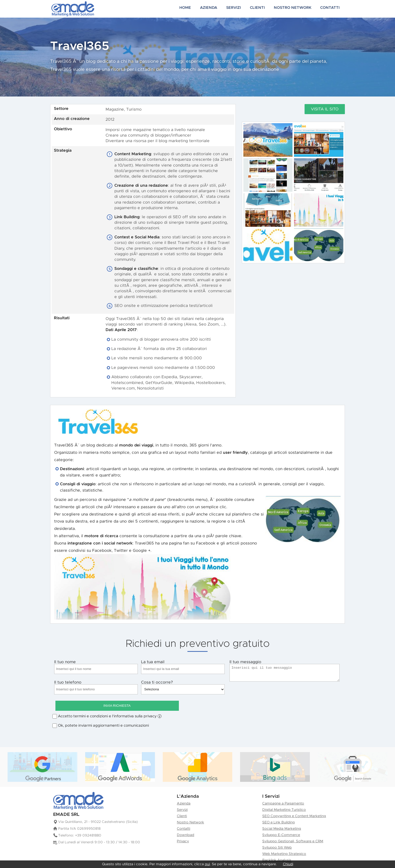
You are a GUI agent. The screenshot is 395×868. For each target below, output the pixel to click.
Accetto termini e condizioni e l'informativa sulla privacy (110, 703)
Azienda (219, 9)
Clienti (265, 9)
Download (186, 822)
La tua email (183, 667)
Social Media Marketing (282, 816)
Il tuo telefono (96, 687)
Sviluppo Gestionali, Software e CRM (293, 828)
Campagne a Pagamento (283, 791)
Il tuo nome (96, 667)
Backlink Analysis (277, 847)
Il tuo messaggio (285, 671)
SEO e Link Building (278, 810)
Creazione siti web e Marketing (73, 9)
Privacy (183, 828)
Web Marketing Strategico (284, 841)
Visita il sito (325, 109)
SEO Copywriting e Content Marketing (294, 803)
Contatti (332, 9)
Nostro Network (297, 9)
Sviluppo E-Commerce (281, 822)
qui (207, 864)
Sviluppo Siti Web (277, 835)
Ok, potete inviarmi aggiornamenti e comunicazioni (103, 713)
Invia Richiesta (285, 689)
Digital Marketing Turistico (284, 797)
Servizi (242, 9)
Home (197, 9)
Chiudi (288, 864)
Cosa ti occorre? (183, 687)
